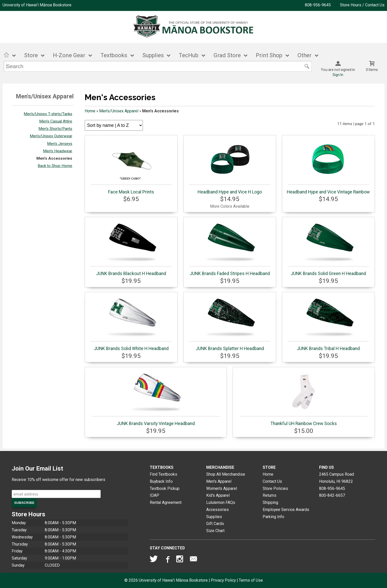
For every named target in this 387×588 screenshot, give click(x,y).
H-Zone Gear (69, 55)
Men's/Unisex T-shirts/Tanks (48, 114)
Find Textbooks (163, 474)
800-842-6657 (332, 495)
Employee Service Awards (286, 510)
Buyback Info (161, 481)
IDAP (154, 495)
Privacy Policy (223, 580)
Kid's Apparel (218, 495)
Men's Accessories (54, 158)
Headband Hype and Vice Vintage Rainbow (328, 166)
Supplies (153, 55)
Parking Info (273, 517)
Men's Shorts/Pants (55, 129)
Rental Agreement (166, 502)
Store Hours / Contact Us (362, 5)
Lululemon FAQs (221, 502)
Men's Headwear (58, 151)
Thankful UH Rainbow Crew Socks (304, 398)
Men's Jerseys (60, 144)
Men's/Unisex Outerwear (51, 136)
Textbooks (114, 55)
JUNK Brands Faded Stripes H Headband (230, 248)
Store (31, 55)
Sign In (338, 75)
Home (90, 111)
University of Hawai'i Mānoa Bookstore (37, 5)
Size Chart (215, 531)
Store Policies (275, 488)
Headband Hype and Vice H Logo (230, 166)
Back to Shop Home (55, 166)
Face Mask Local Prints (131, 166)
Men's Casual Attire (56, 121)
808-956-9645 (318, 5)
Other (304, 55)
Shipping (270, 502)
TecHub (189, 55)
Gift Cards (215, 524)
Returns (270, 495)
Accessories (218, 510)
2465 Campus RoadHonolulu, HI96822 (337, 478)
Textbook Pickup (165, 488)
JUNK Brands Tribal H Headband (328, 323)
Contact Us (272, 481)
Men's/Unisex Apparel (119, 111)
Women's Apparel (222, 488)
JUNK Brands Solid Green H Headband (328, 248)
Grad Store (227, 55)
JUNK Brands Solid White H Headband (131, 323)
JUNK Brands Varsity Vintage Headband (156, 398)
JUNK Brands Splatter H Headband (230, 323)
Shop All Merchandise (226, 474)
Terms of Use (251, 580)
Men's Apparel (219, 481)
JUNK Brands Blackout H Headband (131, 248)
